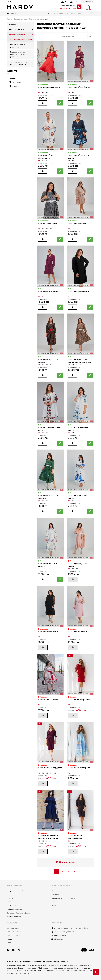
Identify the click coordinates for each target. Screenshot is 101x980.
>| (74, 871)
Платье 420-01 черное (79, 291)
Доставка (11, 902)
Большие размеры (21, 19)
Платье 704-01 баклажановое (75, 837)
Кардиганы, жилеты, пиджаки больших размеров (18, 54)
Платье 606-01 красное (79, 700)
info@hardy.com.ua (62, 939)
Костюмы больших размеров (18, 46)
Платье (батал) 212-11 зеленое (48, 497)
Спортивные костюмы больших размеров (19, 63)
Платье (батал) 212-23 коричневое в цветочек (79, 361)
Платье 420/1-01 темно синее (79, 157)
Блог (9, 943)
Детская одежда (14, 935)
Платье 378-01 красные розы (49, 429)
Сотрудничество (13, 906)
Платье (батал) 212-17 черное (48, 361)
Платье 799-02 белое (48, 700)
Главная (9, 19)
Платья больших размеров (21, 40)
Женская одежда (21, 29)
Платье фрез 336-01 (77, 631)
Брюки (54, 906)
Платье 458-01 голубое (79, 768)
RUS (71, 2)
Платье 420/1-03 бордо (79, 87)
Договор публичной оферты (18, 913)
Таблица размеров (15, 909)
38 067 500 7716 (60, 935)
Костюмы (55, 895)
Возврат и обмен (14, 917)
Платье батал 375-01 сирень (48, 565)
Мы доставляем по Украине (18, 891)
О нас (9, 895)
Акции (9, 939)
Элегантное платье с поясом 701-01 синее (48, 837)
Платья (54, 891)
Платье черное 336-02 (49, 631)
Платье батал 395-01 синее (78, 497)
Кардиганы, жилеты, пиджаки (63, 898)
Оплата (10, 898)
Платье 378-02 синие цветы (78, 429)
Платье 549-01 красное (49, 87)
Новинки (12, 24)
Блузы (54, 902)
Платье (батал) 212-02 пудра (78, 565)
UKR (76, 2)
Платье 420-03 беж (77, 223)
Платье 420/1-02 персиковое (46, 157)
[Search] (73, 13)
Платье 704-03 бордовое (50, 768)
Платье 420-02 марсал (49, 291)
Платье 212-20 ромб (47, 223)
